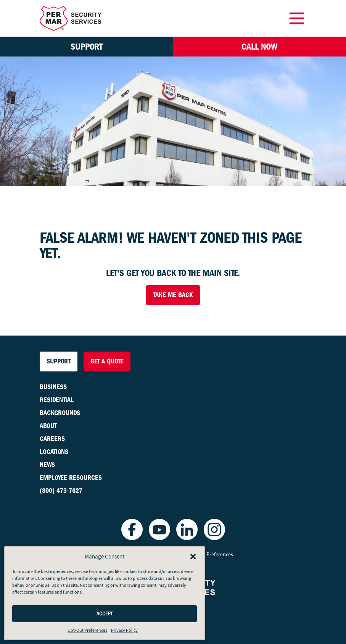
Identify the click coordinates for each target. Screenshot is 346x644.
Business (53, 387)
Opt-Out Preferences (87, 630)
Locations (54, 452)
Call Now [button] (259, 47)
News (47, 465)
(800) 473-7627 (61, 491)
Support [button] (87, 47)
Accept (105, 614)
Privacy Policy (124, 630)
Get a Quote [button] (107, 361)
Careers (52, 439)
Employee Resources (71, 478)
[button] (193, 557)
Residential (57, 400)
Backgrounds (60, 413)
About (48, 426)
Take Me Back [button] (173, 295)
